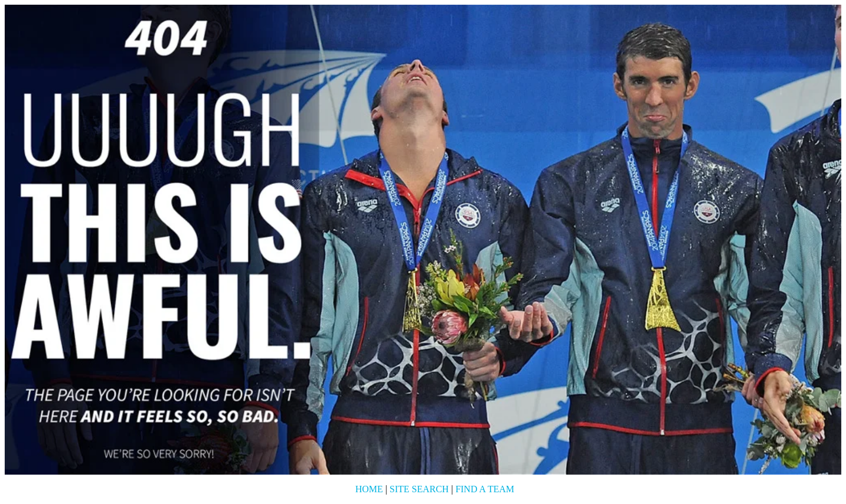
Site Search (419, 489)
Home (369, 489)
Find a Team (485, 489)
